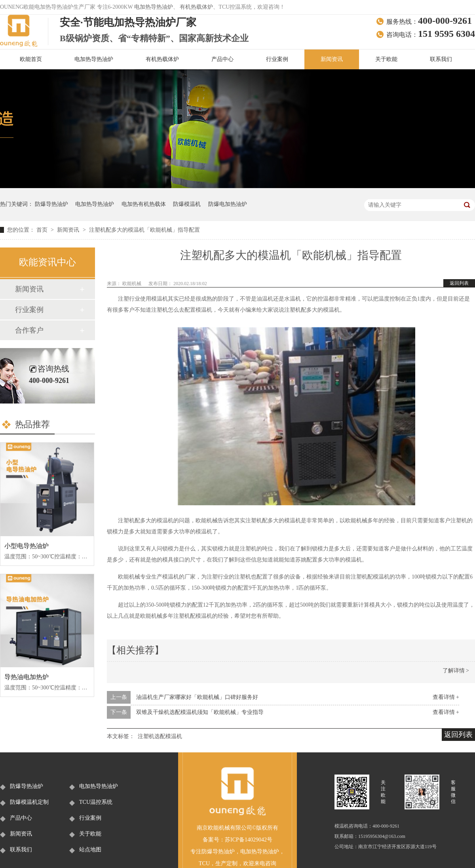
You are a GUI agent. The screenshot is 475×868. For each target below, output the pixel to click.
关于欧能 (386, 59)
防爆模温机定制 (29, 802)
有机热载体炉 (196, 7)
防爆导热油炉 (51, 204)
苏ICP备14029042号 (249, 840)
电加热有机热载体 (144, 204)
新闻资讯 (332, 59)
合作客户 (29, 330)
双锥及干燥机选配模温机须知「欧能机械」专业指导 (200, 712)
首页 (43, 230)
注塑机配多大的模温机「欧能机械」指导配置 (144, 230)
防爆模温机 (187, 204)
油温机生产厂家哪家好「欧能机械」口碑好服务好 (197, 697)
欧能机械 (132, 284)
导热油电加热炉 (27, 677)
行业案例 (277, 59)
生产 (221, 863)
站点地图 (90, 850)
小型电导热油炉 (27, 546)
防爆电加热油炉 (228, 204)
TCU (204, 863)
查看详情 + (446, 697)
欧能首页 (31, 59)
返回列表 (459, 283)
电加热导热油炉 (154, 7)
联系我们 (441, 59)
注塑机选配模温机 (160, 736)
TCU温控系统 (96, 802)
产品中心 (222, 59)
